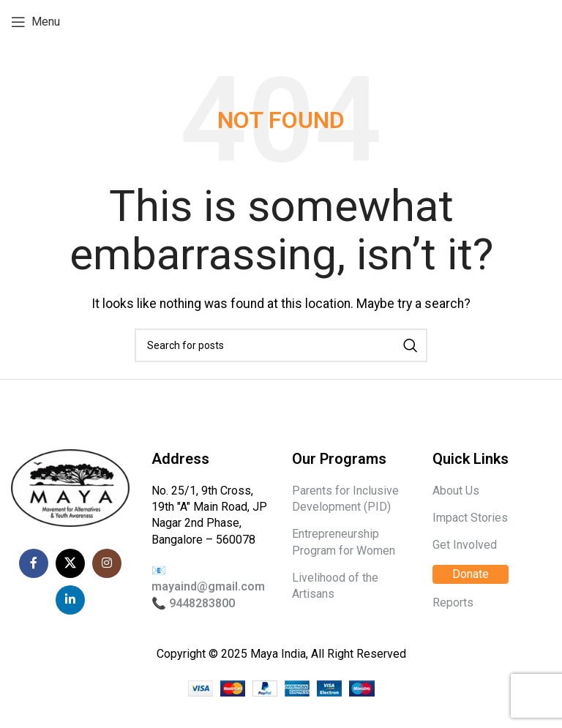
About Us (456, 491)
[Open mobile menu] (35, 22)
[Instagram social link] (107, 563)
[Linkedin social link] (70, 600)
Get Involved (465, 545)
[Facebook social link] (34, 563)
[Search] (281, 345)
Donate (471, 574)
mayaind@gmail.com (208, 586)
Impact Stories (470, 518)
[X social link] (70, 563)
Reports (453, 603)
